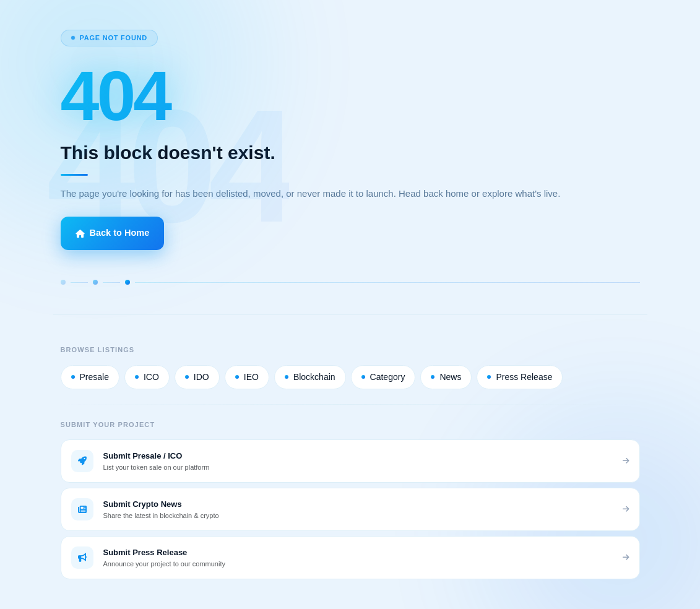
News (446, 377)
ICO (147, 377)
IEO (247, 377)
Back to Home (113, 233)
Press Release (520, 377)
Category (383, 377)
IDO (197, 377)
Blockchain (310, 377)
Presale (90, 377)
